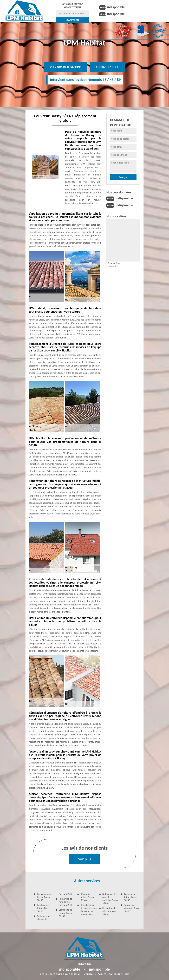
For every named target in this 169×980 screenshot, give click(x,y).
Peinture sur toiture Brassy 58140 (44, 908)
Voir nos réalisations (66, 67)
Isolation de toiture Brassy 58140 (131, 897)
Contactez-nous (119, 974)
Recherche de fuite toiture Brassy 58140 (65, 902)
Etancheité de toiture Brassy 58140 (66, 913)
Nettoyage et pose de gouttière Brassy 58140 (110, 899)
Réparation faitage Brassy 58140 (87, 897)
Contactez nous (108, 67)
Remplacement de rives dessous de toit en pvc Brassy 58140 (89, 910)
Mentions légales (95, 974)
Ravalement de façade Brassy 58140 (44, 897)
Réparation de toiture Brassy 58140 (109, 911)
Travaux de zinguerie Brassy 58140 (132, 908)
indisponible (116, 7)
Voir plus (84, 859)
